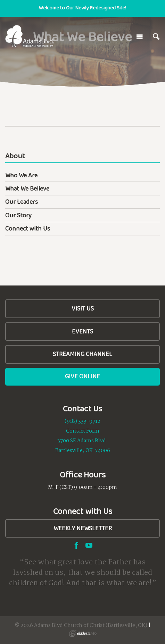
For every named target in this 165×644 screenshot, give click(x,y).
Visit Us (83, 308)
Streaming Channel (82, 354)
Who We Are (21, 175)
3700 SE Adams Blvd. (82, 441)
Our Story (18, 215)
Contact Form (83, 431)
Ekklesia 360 (83, 634)
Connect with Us (28, 228)
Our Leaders (22, 202)
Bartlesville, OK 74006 (83, 451)
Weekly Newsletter (83, 528)
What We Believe (27, 188)
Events (82, 331)
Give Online (82, 376)
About (15, 156)
